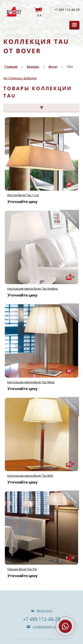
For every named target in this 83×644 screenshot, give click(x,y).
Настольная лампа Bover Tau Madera (32, 289)
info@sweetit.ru (44, 627)
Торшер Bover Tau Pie (22, 569)
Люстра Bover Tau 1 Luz (23, 195)
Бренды (33, 67)
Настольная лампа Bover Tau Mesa (31, 382)
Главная (11, 67)
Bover (53, 67)
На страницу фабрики (20, 78)
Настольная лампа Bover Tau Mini (30, 476)
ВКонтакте (44, 611)
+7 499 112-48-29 (67, 10)
